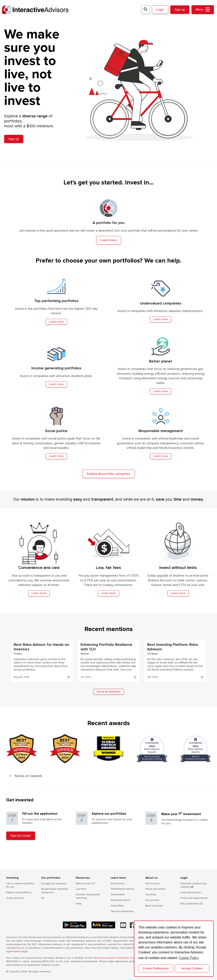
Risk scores (118, 884)
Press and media (155, 889)
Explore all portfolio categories (108, 474)
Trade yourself (15, 898)
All (43, 898)
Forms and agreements (194, 898)
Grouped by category (54, 884)
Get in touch (153, 884)
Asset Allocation (120, 900)
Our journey (152, 900)
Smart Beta (117, 906)
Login (160, 9)
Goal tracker (118, 895)
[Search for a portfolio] (145, 10)
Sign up (180, 9)
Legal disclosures (191, 893)
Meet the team (154, 906)
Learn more (39, 593)
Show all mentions (108, 692)
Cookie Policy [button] (189, 958)
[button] (108, 776)
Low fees (81, 889)
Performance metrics (123, 889)
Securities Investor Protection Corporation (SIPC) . (124, 958)
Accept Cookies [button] (192, 968)
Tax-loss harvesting (122, 912)
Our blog (151, 895)
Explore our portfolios (19, 893)
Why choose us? (85, 884)
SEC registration (191, 904)
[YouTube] (123, 925)
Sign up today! (21, 836)
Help (78, 904)
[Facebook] (132, 925)
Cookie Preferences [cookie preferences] (156, 968)
